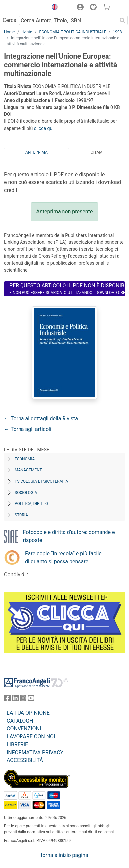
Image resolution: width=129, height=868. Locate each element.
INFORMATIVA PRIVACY (35, 752)
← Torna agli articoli (28, 429)
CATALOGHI (21, 721)
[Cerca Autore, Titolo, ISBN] (68, 20)
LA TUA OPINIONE (28, 713)
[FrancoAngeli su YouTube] (31, 700)
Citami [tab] (97, 152)
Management (28, 470)
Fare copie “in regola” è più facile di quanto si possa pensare (63, 557)
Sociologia (26, 493)
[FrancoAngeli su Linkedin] (15, 700)
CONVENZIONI (24, 729)
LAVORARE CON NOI (31, 737)
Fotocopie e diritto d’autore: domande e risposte (69, 536)
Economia (25, 459)
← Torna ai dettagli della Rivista (41, 418)
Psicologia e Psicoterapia (41, 481)
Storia (21, 515)
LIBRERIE (17, 744)
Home (9, 32)
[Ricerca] (122, 20)
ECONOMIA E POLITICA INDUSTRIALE (72, 32)
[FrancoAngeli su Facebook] (7, 700)
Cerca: (10, 20)
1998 (118, 32)
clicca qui (44, 128)
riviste (27, 32)
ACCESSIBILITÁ (25, 760)
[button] (53, 8)
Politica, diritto (31, 504)
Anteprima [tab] (37, 152)
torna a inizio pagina (64, 855)
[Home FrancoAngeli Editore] (24, 8)
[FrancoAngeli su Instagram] (23, 700)
